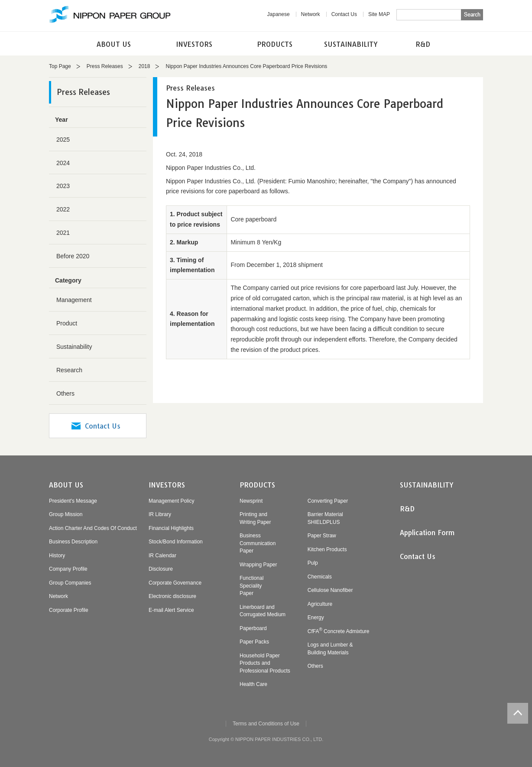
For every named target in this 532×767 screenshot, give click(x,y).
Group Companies (70, 583)
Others (65, 393)
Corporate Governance (175, 583)
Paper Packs (254, 642)
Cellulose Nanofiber (330, 590)
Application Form (427, 533)
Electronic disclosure (172, 596)
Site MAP (379, 14)
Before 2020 (73, 256)
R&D (423, 44)
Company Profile (68, 569)
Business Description (73, 542)
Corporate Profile (69, 610)
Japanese (279, 14)
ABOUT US (114, 44)
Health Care (253, 684)
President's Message (73, 501)
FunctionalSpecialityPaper (251, 586)
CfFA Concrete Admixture (339, 631)
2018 (144, 66)
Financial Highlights (171, 528)
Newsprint (251, 501)
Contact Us (344, 14)
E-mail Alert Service (171, 610)
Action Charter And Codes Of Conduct (93, 528)
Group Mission (66, 514)
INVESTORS (194, 44)
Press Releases (105, 66)
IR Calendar (162, 556)
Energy (316, 617)
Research (69, 370)
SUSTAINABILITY (351, 44)
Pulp (313, 563)
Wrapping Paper (258, 565)
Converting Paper (328, 501)
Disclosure (161, 569)
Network (311, 14)
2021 (63, 233)
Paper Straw (322, 536)
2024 (63, 163)
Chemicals (320, 577)
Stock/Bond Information (176, 542)
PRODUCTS (275, 44)
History (57, 556)
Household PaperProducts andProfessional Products (265, 663)
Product (67, 323)
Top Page (60, 66)
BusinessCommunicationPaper (258, 543)
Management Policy (171, 501)
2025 (63, 140)
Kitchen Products (327, 549)
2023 (63, 186)
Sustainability (74, 347)
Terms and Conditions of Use (266, 724)
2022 (63, 209)
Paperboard (253, 628)
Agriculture (320, 604)
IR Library (160, 514)
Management (74, 300)
